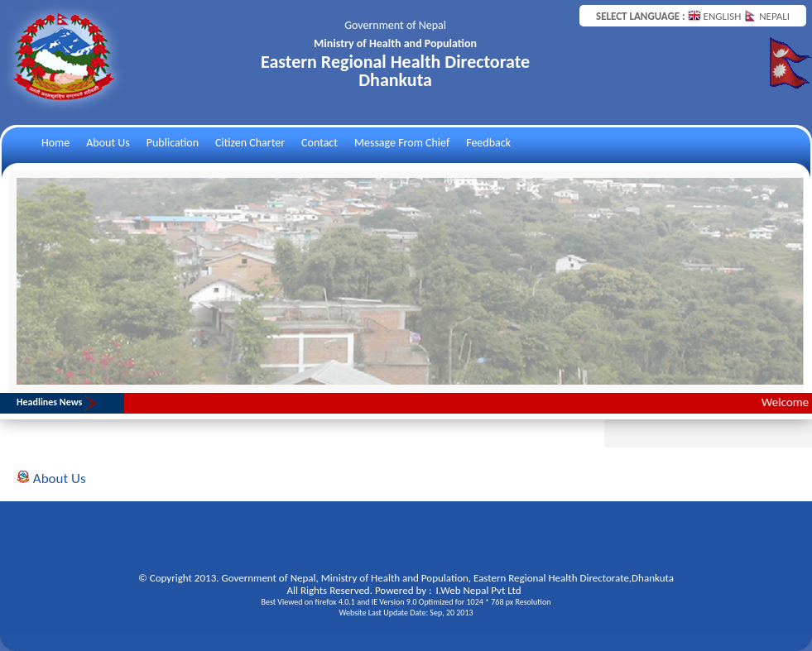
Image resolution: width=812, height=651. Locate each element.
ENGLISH (716, 16)
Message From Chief (402, 143)
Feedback (488, 143)
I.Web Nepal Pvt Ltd (479, 590)
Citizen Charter (250, 143)
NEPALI (766, 16)
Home (55, 143)
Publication (173, 143)
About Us (108, 143)
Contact (320, 143)
